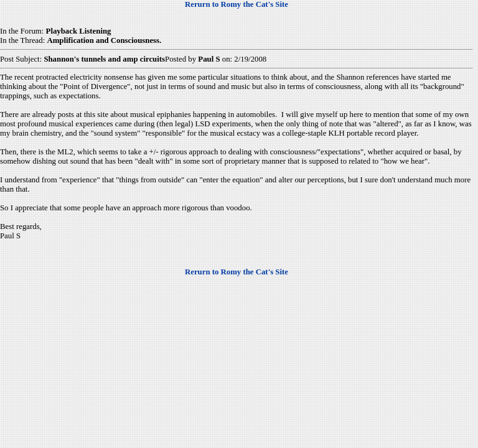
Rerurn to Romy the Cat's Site (237, 4)
